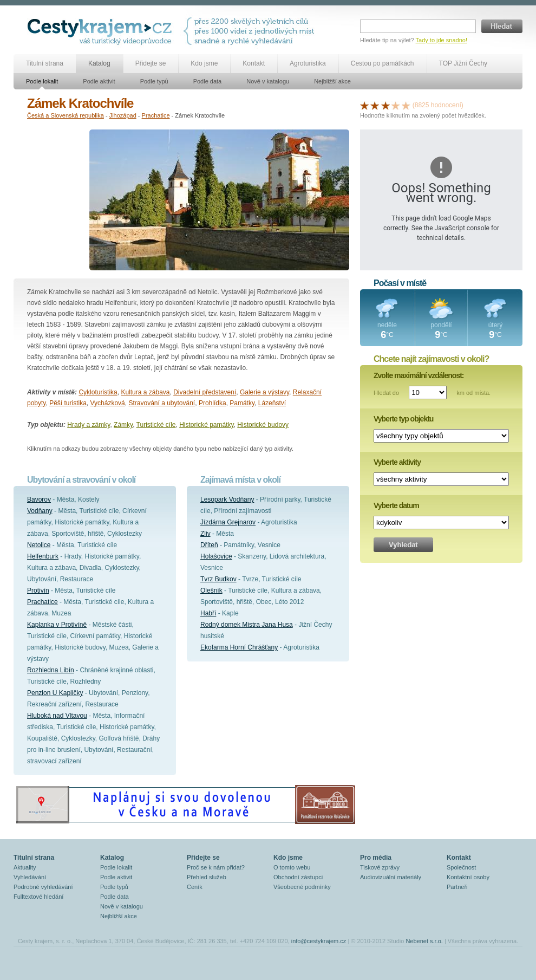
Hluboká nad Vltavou (57, 716)
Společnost (461, 867)
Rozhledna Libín (51, 670)
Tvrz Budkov (218, 579)
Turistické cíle (156, 425)
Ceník (195, 887)
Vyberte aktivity (397, 462)
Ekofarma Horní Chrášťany (239, 647)
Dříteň (209, 545)
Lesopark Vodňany (227, 499)
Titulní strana (45, 63)
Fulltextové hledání (38, 897)
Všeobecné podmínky (302, 887)
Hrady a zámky (89, 425)
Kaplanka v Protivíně (57, 625)
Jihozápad (123, 115)
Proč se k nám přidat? (216, 867)
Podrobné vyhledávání (43, 887)
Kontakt (254, 63)
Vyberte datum (396, 505)
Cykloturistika (98, 392)
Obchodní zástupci (298, 877)
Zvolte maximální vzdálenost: (419, 375)
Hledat (502, 26)
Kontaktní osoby (468, 877)
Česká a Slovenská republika (66, 115)
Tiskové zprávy (380, 867)
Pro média (376, 858)
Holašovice (216, 556)
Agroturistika (308, 63)
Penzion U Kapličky (55, 693)
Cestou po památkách (383, 63)
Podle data (208, 81)
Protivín (38, 590)
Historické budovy (263, 425)
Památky (242, 403)
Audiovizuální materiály (391, 877)
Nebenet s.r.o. (424, 941)
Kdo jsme (204, 63)
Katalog (99, 63)
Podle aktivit (99, 81)
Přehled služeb (207, 877)
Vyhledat (403, 545)
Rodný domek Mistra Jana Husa (247, 625)
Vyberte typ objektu (403, 419)
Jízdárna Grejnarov (228, 522)
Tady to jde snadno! (442, 40)
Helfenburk (43, 556)
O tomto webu (292, 867)
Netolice (39, 545)
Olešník (211, 590)
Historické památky (206, 425)
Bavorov (39, 499)
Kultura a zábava (145, 392)
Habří (208, 613)
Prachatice (156, 115)
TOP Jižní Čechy (463, 63)
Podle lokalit (42, 81)
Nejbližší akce (332, 81)
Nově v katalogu (268, 81)
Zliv (205, 534)
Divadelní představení (205, 392)
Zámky (123, 425)
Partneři (457, 887)
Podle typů (154, 81)
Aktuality (25, 867)
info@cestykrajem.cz (319, 941)
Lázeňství (272, 403)
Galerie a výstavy (264, 392)
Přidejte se (151, 63)
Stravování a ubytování (162, 403)
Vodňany (40, 511)
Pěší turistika (68, 403)
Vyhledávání (30, 877)
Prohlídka (213, 403)
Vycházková (108, 403)
